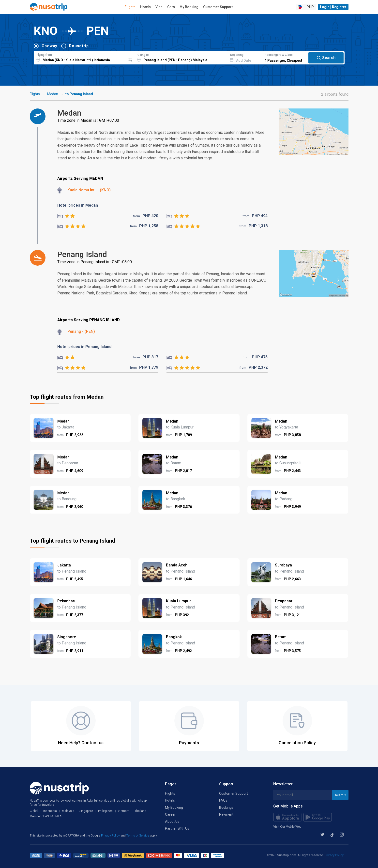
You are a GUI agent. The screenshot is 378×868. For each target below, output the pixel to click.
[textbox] (80, 57)
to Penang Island (79, 94)
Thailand (140, 811)
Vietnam (124, 811)
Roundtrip (79, 46)
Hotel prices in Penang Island (84, 347)
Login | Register (333, 7)
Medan (53, 94)
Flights (130, 7)
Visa (159, 7)
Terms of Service (138, 836)
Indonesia (50, 811)
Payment (226, 814)
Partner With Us (177, 828)
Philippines (105, 811)
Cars (171, 7)
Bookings (226, 807)
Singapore (86, 811)
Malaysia (68, 811)
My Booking (189, 7)
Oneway (50, 46)
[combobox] (80, 57)
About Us (172, 822)
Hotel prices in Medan (78, 205)
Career (170, 814)
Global (34, 811)
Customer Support (218, 7)
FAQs (223, 800)
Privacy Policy (111, 836)
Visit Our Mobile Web (287, 827)
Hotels (145, 7)
